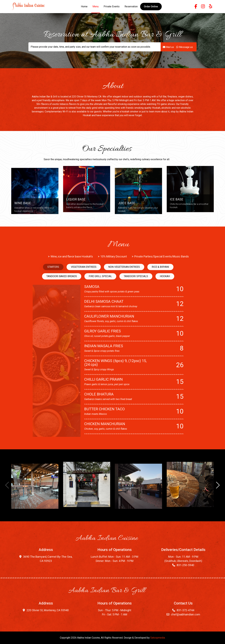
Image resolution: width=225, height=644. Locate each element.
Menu (96, 6)
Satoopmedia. (158, 638)
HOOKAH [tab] (63, 276)
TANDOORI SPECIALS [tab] (34, 276)
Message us (185, 46)
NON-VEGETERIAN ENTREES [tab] (22, 267)
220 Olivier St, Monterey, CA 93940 (92, 610)
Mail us (168, 46)
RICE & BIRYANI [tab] (58, 267)
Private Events (112, 6)
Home (84, 6)
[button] (151, 7)
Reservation (131, 6)
